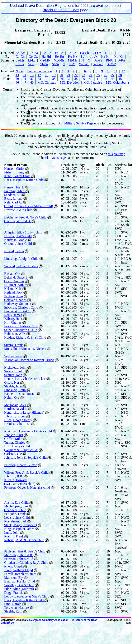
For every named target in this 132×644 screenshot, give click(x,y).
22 (76, 75)
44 (113, 79)
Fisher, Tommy (14, 172)
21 (69, 75)
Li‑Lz (32, 60)
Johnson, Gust (14, 435)
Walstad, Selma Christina (21, 266)
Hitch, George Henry (18, 420)
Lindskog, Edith (15, 390)
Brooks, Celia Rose (17, 424)
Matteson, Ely (14, 578)
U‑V (72, 64)
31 (24, 79)
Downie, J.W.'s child (18, 236)
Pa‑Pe (98, 60)
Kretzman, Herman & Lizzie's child (28, 431)
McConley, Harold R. (19, 555)
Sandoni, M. (12, 195)
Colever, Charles (15, 300)
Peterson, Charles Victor (20, 465)
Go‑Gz (33, 57)
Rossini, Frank (14, 536)
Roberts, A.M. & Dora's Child (24, 540)
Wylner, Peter (13, 356)
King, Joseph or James (19, 529)
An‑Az (34, 53)
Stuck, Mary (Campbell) (20, 525)
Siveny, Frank (13, 345)
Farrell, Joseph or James (20, 574)
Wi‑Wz (98, 64)
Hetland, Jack (13, 292)
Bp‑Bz (72, 53)
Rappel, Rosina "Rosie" (20, 394)
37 (69, 79)
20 (61, 75)
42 (105, 79)
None (19, 71)
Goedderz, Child (15, 510)
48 (32, 82)
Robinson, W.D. (15, 334)
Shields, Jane (13, 386)
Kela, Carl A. (13, 202)
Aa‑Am (20, 53)
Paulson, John (13, 296)
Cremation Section (39, 71)
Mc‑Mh (59, 60)
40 (91, 79)
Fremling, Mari (14, 191)
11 (116, 71)
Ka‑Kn (106, 57)
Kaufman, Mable (15, 240)
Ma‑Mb (45, 60)
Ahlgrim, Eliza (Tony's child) (24, 232)
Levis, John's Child (17, 518)
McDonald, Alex (15, 405)
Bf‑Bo (59, 53)
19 (54, 75)
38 (76, 79)
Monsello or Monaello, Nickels (25, 349)
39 (83, 79)
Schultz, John (13, 375)
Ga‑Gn (20, 57)
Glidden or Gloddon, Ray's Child (26, 563)
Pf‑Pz (110, 60)
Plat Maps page (55, 158)
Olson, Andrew (14, 281)
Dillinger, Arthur (15, 285)
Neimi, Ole (12, 397)
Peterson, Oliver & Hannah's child (27, 488)
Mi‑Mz (73, 60)
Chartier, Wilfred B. (17, 221)
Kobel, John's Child (17, 176)
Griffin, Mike (13, 439)
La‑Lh (20, 60)
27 (113, 75)
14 (24, 75)
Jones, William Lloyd (18, 570)
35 (54, 79)
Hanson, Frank (14, 187)
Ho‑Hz (72, 57)
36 (61, 79)
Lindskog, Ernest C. (18, 311)
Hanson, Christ (14, 169)
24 (91, 75)
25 (98, 75)
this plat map (117, 154)
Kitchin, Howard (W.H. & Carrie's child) (20, 482)
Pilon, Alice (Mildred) (19, 589)
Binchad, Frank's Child (20, 581)
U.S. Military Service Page (75, 123)
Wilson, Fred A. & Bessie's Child (26, 473)
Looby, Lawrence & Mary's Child (27, 596)
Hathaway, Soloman (18, 304)
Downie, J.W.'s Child (18, 210)
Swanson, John (14, 371)
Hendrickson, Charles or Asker (25, 379)
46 (17, 82)
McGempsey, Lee (16, 506)
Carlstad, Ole (13, 454)
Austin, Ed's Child (16, 503)
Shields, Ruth (13, 611)
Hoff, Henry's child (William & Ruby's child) (21, 448)
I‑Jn (84, 57)
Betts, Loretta (13, 199)
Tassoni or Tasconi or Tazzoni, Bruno (29, 360)
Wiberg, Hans (13, 319)
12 (123, 71)
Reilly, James (13, 315)
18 (47, 75)
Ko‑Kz (119, 57)
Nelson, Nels (13, 289)
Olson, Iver (12, 382)
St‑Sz (56, 64)
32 (32, 79)
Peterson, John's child (19, 559)
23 (83, 75)
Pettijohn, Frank (15, 514)
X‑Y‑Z (112, 64)
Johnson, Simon (15, 416)
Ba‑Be (47, 53)
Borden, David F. (16, 409)
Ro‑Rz (20, 64)
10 (109, 71)
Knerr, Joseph (13, 566)
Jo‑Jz (94, 57)
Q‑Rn (121, 60)
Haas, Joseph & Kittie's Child (24, 180)
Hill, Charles (13, 322)
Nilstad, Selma (14, 251)
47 (24, 82)
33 (39, 79)
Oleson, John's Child (18, 244)
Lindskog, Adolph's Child (21, 259)
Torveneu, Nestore (16, 608)
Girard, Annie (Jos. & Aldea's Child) (29, 206)
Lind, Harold (13, 604)
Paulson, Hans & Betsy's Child (25, 551)
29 (17, 79)
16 (32, 75)
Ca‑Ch (85, 53)
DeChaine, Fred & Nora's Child (25, 217)
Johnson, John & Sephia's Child (25, 458)
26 (105, 75)
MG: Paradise (93, 82)
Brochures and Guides (61, 10)
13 (17, 75)
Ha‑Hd (46, 57)
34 (47, 79)
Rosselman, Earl (15, 521)
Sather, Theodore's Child (21, 330)
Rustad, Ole (12, 274)
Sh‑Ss (44, 64)
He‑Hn (59, 57)
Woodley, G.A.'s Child (19, 585)
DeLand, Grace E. (16, 277)
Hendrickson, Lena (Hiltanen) (24, 412)
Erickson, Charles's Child (21, 307)
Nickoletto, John (15, 367)
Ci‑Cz (97, 53)
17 (39, 75)
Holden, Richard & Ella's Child (25, 337)
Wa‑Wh (84, 64)
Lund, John (12, 533)
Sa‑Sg (32, 64)
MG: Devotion (70, 82)
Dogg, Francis (14, 593)
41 (98, 79)
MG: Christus (47, 82)
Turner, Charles (15, 443)
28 (120, 75)
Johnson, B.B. (14, 476)
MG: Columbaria (117, 82)
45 (120, 79)
